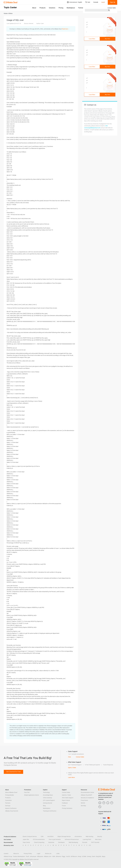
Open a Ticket (72, 768)
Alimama (58, 856)
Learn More (92, 39)
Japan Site (26, 839)
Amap (79, 856)
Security (100, 836)
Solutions (52, 8)
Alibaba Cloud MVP (86, 795)
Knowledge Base (48, 795)
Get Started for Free (13, 772)
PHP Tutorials (95, 842)
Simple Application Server (31, 795)
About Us (16, 854)
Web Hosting (89, 836)
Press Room (84, 800)
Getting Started (48, 803)
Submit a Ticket (66, 795)
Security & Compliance (87, 798)
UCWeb (84, 856)
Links (58, 854)
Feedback (65, 803)
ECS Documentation (39, 839)
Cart (88, 2)
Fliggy (63, 856)
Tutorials (85, 842)
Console (96, 2)
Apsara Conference (11, 808)
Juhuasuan (33, 856)
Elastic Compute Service (30, 836)
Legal (38, 854)
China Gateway (48, 798)
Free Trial (27, 792)
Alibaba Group (8, 856)
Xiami (94, 856)
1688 (54, 856)
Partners (81, 8)
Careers (6, 854)
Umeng (89, 856)
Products (42, 8)
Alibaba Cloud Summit (12, 811)
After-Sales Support (68, 798)
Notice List (48, 854)
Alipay (104, 856)
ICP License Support (49, 800)
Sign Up (113, 2)
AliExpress (40, 856)
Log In (103, 2)
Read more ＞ (66, 29)
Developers (61, 842)
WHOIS (83, 803)
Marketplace (71, 8)
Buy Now (107, 39)
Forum (64, 806)
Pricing (61, 8)
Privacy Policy (28, 854)
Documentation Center (87, 792)
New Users (98, 839)
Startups (8, 806)
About (34, 8)
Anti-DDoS (50, 836)
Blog (44, 806)
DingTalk (98, 856)
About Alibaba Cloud (11, 792)
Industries (51, 842)
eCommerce (78, 836)
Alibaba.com (48, 856)
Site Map (83, 806)
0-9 (90, 845)
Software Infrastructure (72, 839)
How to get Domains (55, 839)
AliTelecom (74, 856)
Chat (69, 757)
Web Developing (73, 842)
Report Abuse (66, 800)
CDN (42, 836)
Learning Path (87, 839)
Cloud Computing (39, 842)
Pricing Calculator (67, 808)
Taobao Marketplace (19, 856)
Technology (46, 792)
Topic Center (26, 842)
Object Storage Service (64, 836)
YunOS (68, 856)
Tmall (27, 856)
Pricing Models (10, 795)
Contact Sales (112, 8)
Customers (8, 800)
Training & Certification (50, 811)
